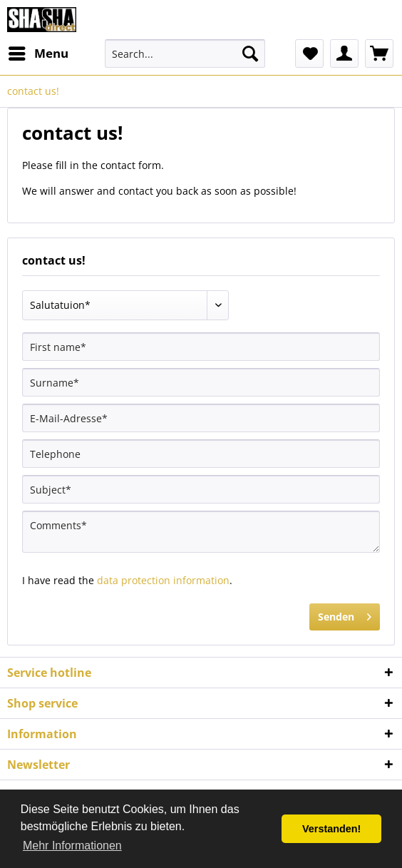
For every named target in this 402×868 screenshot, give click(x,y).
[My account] (344, 53)
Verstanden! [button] (331, 829)
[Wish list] (309, 53)
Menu (38, 52)
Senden (345, 614)
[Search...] (185, 53)
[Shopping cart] (379, 53)
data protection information (163, 580)
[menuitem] (38, 53)
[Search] (250, 53)
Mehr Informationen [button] (72, 846)
